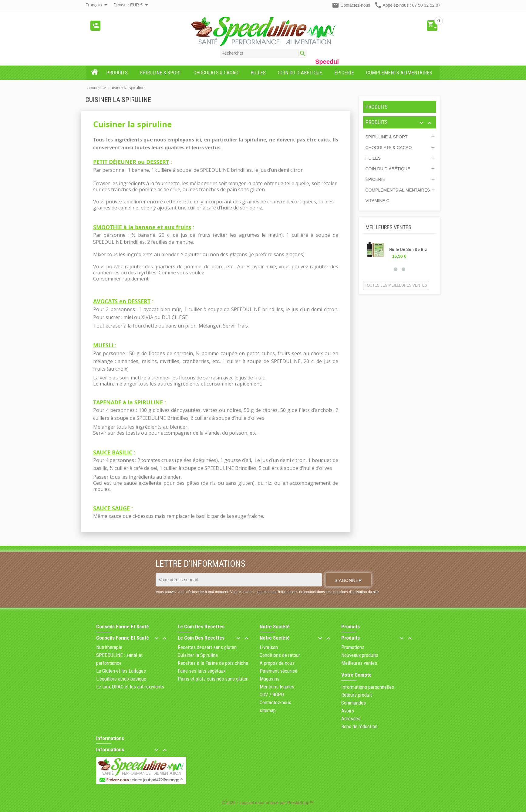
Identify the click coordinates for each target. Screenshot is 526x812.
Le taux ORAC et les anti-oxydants (130, 687)
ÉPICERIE (375, 179)
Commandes (354, 703)
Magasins (270, 679)
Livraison (269, 647)
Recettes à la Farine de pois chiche (213, 663)
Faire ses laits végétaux (202, 671)
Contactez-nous (355, 5)
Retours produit (357, 695)
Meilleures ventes (359, 663)
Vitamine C (378, 201)
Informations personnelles (368, 687)
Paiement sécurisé (278, 671)
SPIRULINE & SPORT (387, 137)
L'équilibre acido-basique (121, 679)
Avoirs (348, 711)
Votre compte (356, 675)
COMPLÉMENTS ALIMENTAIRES (398, 190)
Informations (110, 738)
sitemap (268, 710)
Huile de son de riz (408, 250)
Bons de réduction (359, 726)
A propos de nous (277, 663)
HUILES (373, 158)
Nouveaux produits (360, 655)
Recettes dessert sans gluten (207, 647)
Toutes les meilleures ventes (396, 285)
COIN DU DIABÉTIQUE (388, 169)
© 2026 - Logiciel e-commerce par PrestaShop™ (268, 803)
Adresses (351, 719)
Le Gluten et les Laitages (121, 671)
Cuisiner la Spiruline (198, 655)
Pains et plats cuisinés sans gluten (213, 679)
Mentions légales (277, 687)
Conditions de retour (280, 655)
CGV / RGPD (272, 695)
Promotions (353, 647)
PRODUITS (377, 107)
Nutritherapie (109, 647)
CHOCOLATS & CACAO (389, 148)
